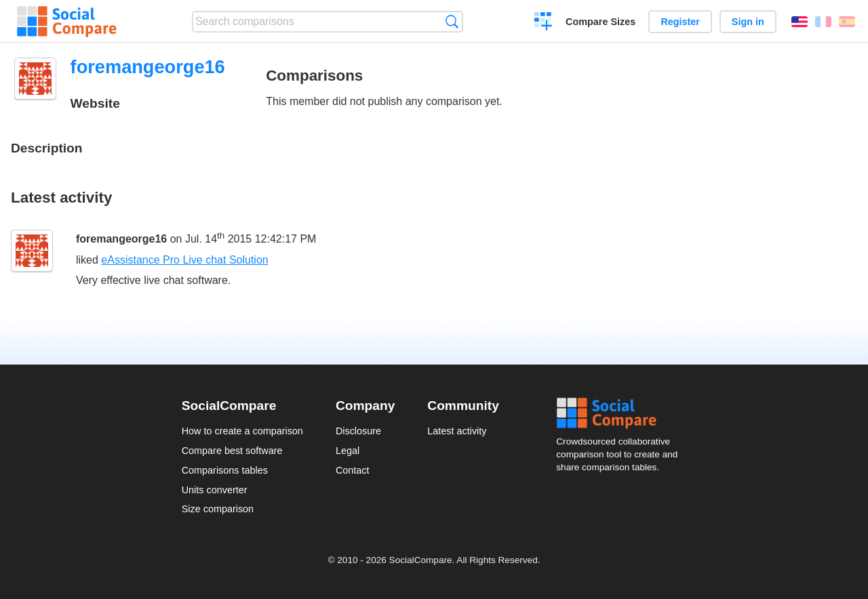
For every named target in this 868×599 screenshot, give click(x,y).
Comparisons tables (225, 470)
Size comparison (218, 509)
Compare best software (232, 451)
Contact (353, 470)
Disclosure (358, 431)
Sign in (748, 22)
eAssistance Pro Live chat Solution (184, 260)
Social (621, 413)
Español (847, 22)
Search (452, 21)
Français (823, 22)
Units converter (215, 490)
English (800, 22)
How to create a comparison (242, 431)
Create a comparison (544, 23)
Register (680, 22)
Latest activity (457, 431)
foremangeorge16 (121, 239)
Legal (348, 451)
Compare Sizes (600, 22)
